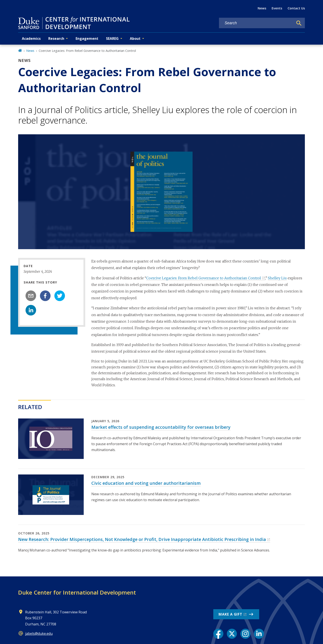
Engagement (87, 38)
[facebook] (45, 296)
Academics (31, 38)
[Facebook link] (218, 634)
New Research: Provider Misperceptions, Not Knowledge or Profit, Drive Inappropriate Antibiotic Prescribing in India (142, 539)
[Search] (299, 23)
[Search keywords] (256, 23)
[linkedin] (31, 310)
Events (277, 8)
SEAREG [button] (112, 38)
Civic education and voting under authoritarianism (146, 483)
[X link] (232, 634)
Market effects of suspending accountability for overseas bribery (161, 427)
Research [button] (56, 38)
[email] (31, 296)
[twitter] (60, 296)
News (262, 8)
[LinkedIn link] (259, 634)
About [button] (135, 38)
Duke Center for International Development (77, 592)
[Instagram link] (245, 634)
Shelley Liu (277, 278)
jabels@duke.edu (39, 633)
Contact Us (296, 8)
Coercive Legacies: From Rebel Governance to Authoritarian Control (204, 278)
